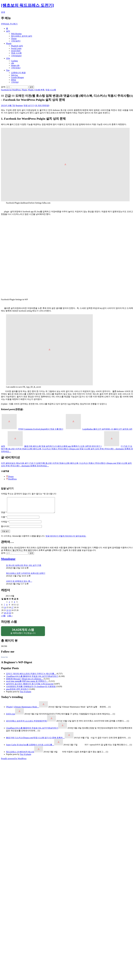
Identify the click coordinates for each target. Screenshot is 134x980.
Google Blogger (18, 77)
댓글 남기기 (29, 105)
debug (14, 80)
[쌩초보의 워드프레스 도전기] (27, 5)
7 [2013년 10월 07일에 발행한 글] (4, 608)
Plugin (24, 90)
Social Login (16, 48)
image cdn (15, 65)
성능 (8, 58)
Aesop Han (4, 660)
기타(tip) (15, 82)
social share (16, 51)
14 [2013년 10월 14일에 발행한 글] (5, 610)
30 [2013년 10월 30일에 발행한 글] (10, 616)
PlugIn (9, 43)
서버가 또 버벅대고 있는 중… (19, 584)
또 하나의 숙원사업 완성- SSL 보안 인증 (24, 568)
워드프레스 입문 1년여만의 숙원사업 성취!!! (26, 576)
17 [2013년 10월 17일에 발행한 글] (12, 610)
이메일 (5, 525)
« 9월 (3, 619)
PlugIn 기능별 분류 (36, 90)
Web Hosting (16, 34)
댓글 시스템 (16, 53)
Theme (14, 39)
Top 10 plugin (25, 695)
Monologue (8, 562)
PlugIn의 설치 (17, 46)
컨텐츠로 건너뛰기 (9, 24)
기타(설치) (16, 41)
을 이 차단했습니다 (23, 634)
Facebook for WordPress (11, 90)
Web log (14, 75)
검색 (3, 12)
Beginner (19, 105)
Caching (14, 61)
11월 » (10, 619)
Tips (8, 70)
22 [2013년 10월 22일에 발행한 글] (7, 613)
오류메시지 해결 (18, 73)
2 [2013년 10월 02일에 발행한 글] (9, 605)
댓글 (4, 515)
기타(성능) (16, 68)
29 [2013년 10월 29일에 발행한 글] (7, 616)
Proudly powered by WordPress (14, 762)
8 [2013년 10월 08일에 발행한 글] (7, 608)
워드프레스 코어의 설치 (22, 36)
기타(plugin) (16, 56)
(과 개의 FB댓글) (42, 105)
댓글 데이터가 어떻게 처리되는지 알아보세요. (66, 539)
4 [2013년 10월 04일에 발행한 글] (14, 605)
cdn (12, 63)
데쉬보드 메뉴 (11, 463)
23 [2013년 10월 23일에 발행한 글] (10, 613)
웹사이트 (5, 529)
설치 (8, 31)
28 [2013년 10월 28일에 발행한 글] (5, 616)
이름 (4, 520)
